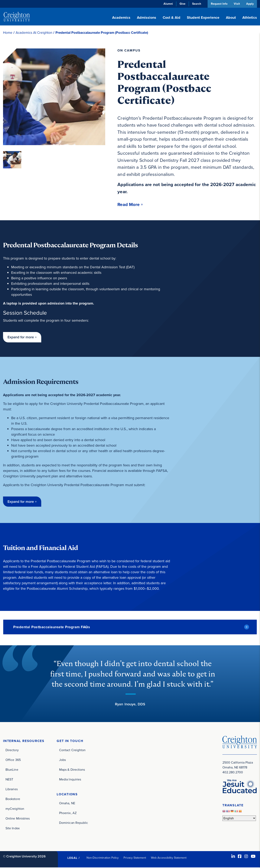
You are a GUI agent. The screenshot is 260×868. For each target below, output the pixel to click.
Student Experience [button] (203, 18)
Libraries (12, 790)
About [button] (231, 18)
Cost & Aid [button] (172, 18)
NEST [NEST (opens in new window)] (9, 780)
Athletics (250, 18)
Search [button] (196, 4)
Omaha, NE (67, 804)
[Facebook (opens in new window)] (240, 857)
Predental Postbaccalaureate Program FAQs (52, 627)
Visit (236, 4)
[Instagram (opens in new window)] (246, 857)
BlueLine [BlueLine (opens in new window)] (12, 770)
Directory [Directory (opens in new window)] (12, 750)
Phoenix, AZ (68, 814)
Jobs (62, 760)
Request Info (218, 4)
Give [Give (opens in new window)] (182, 4)
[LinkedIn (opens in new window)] (233, 857)
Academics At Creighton (34, 33)
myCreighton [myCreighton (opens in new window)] (15, 809)
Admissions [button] (147, 18)
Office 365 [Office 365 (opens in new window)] (13, 760)
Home (8, 33)
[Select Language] (239, 819)
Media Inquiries (70, 780)
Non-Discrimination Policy (103, 858)
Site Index (13, 829)
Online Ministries (18, 819)
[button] (131, 205)
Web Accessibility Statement (169, 858)
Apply (250, 4)
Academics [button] (121, 18)
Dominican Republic (74, 823)
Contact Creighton (72, 750)
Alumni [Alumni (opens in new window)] (167, 4)
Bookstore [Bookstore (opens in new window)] (13, 799)
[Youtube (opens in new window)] (253, 857)
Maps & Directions (72, 770)
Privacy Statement (135, 858)
